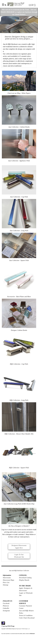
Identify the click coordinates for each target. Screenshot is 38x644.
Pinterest (6, 606)
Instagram (6, 611)
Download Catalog (25, 578)
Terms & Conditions (26, 615)
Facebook (6, 603)
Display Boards (24, 580)
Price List (6, 582)
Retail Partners (20, 14)
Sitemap (6, 585)
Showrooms (7, 578)
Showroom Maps (8, 580)
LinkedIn (6, 608)
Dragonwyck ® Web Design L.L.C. (23, 629)
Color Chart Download (27, 618)
